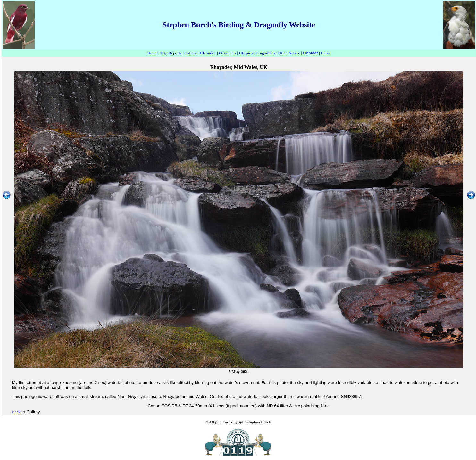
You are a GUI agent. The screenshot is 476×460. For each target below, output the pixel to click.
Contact (310, 53)
